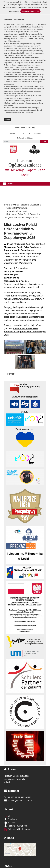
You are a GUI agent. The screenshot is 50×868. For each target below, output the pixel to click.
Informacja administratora (25, 138)
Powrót (11, 374)
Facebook (11, 819)
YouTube (10, 822)
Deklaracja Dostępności (17, 829)
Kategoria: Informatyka (17, 208)
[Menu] (25, 184)
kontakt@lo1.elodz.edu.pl (18, 801)
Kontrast (38, 134)
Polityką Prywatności (19, 5)
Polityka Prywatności (16, 826)
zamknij (7, 119)
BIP (8, 816)
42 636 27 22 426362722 (18, 797)
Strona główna (20, 128)
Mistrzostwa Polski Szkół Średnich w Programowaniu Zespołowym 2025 (25, 332)
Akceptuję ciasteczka (30, 11)
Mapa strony (31, 128)
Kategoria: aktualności (16, 211)
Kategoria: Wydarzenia (30, 205)
